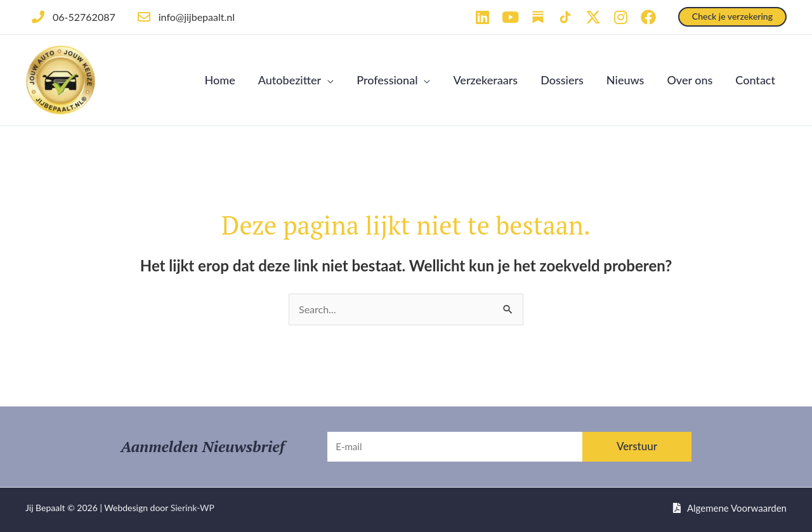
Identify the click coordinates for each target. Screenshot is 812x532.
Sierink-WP (193, 508)
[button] (732, 17)
